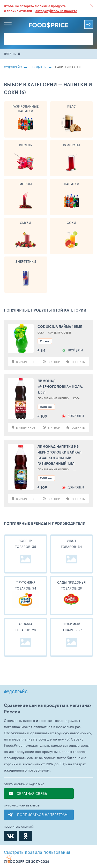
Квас (72, 106)
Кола (76, 398)
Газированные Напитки (25, 109)
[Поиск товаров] (48, 39)
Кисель (25, 145)
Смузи (25, 223)
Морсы (26, 184)
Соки (71, 223)
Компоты (72, 145)
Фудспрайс (13, 67)
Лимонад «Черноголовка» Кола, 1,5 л (60, 387)
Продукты (38, 67)
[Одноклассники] (26, 836)
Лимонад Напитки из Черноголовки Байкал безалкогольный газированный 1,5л (59, 455)
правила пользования (37, 852)
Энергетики (26, 261)
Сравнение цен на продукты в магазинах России (48, 708)
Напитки (72, 184)
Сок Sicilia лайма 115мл (60, 327)
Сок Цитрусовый (59, 333)
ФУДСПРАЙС (16, 692)
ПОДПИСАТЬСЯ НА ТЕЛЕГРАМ (42, 815)
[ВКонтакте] (10, 836)
